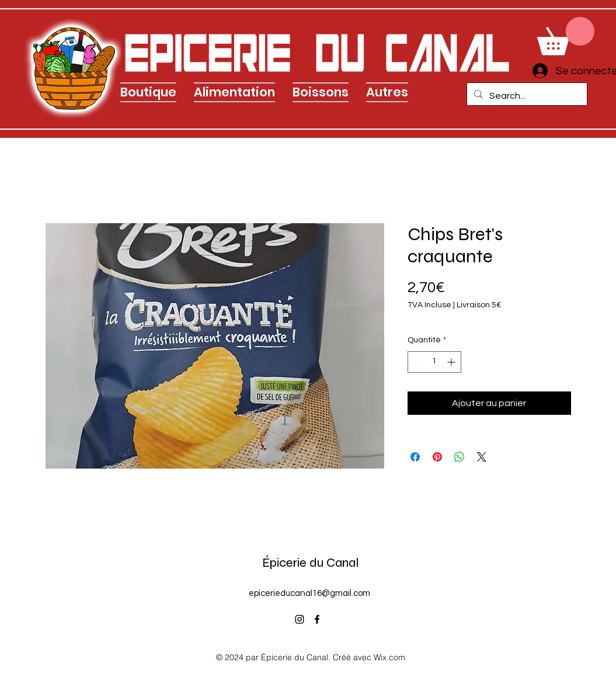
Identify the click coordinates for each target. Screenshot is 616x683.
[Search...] (526, 96)
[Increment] (452, 362)
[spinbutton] (434, 362)
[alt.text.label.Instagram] (300, 619)
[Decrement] (417, 362)
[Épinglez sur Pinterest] (437, 457)
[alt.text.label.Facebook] (317, 619)
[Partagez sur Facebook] (415, 457)
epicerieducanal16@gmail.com (309, 593)
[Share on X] (482, 457)
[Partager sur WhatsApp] (460, 457)
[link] (566, 36)
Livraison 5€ (479, 305)
